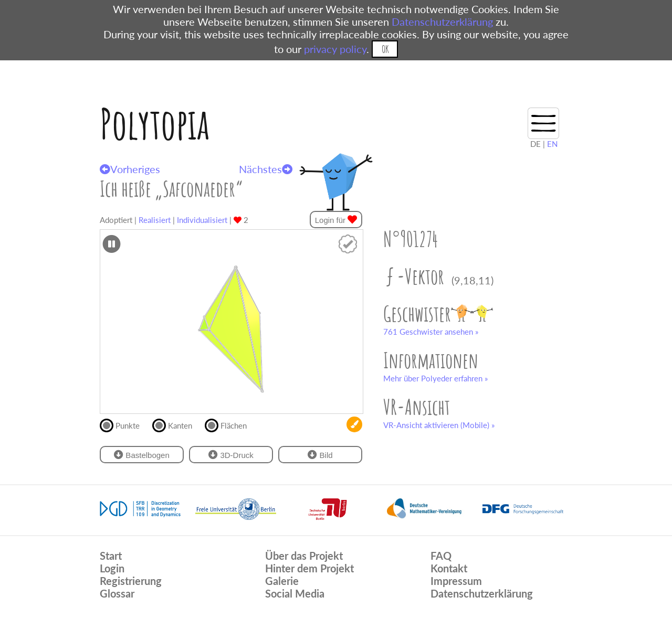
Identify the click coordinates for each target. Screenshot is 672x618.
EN (552, 144)
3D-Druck (231, 455)
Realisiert (155, 220)
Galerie (282, 581)
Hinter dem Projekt (309, 568)
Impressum (456, 581)
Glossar (117, 593)
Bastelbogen (142, 455)
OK (385, 49)
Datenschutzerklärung (442, 22)
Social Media (295, 593)
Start (111, 556)
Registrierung (131, 581)
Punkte (124, 424)
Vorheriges (130, 169)
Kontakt (449, 568)
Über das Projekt (304, 556)
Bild (320, 455)
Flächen (230, 424)
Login (112, 568)
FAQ (441, 556)
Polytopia (155, 124)
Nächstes (266, 169)
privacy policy (335, 49)
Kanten (177, 424)
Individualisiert (202, 220)
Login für (336, 220)
